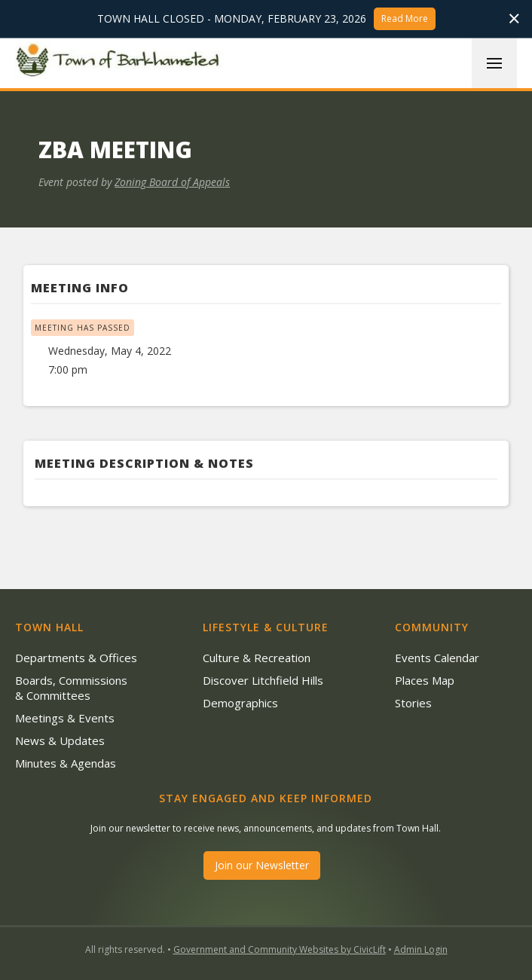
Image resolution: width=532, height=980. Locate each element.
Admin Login (421, 949)
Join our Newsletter (262, 865)
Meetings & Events (65, 718)
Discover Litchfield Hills (263, 680)
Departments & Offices (76, 658)
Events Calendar (437, 658)
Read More (405, 18)
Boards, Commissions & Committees (71, 688)
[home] (121, 63)
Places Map (425, 680)
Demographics (240, 703)
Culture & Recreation (257, 658)
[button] (494, 63)
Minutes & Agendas (66, 763)
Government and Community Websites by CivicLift (280, 949)
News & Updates (60, 740)
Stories (413, 703)
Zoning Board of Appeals (172, 182)
